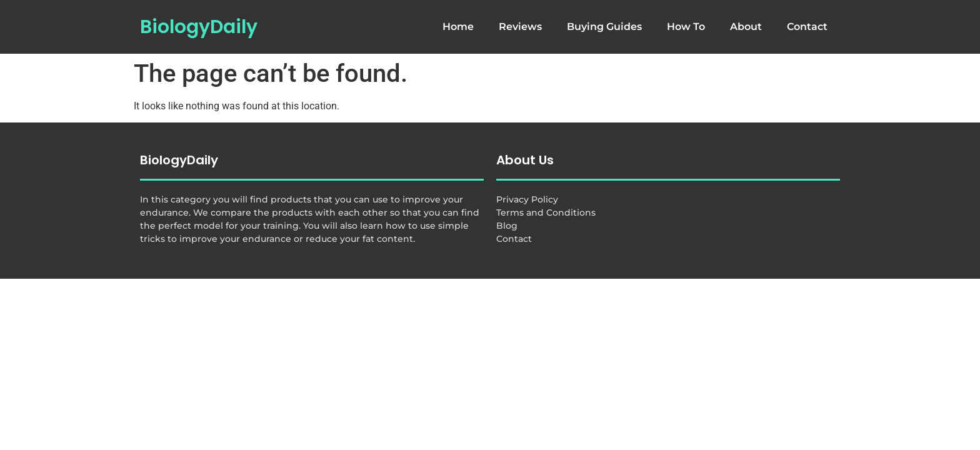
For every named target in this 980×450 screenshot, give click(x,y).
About (746, 27)
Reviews (520, 27)
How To (686, 27)
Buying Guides (604, 27)
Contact (807, 27)
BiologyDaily (199, 27)
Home (458, 27)
